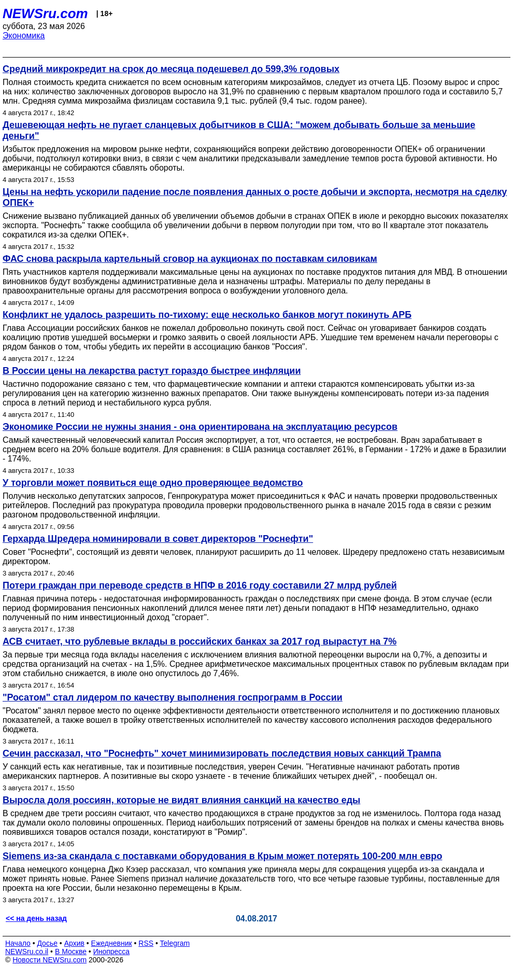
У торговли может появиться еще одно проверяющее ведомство (153, 483)
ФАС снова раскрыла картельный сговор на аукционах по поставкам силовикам (190, 259)
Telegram (175, 943)
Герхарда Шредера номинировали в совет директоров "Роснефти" (158, 539)
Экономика (24, 36)
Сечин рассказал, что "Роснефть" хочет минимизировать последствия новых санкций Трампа (222, 753)
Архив (74, 943)
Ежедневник (112, 943)
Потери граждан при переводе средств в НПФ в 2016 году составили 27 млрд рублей (200, 585)
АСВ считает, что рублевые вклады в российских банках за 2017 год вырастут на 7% (199, 641)
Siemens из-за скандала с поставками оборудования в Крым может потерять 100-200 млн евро (222, 856)
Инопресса (112, 951)
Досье (47, 943)
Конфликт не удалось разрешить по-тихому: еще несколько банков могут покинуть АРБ (207, 315)
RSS (146, 943)
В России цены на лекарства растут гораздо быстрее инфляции (152, 371)
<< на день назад (36, 918)
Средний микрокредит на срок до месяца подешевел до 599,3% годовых (171, 69)
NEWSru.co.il (27, 951)
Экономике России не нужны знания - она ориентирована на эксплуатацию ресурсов (200, 427)
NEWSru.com (45, 13)
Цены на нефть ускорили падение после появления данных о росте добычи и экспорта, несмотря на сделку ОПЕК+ (255, 197)
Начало (18, 943)
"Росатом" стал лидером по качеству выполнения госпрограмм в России (173, 697)
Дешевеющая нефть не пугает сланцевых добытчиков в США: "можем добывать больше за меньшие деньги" (239, 130)
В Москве (71, 951)
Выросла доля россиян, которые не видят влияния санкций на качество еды (181, 800)
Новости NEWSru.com (49, 960)
